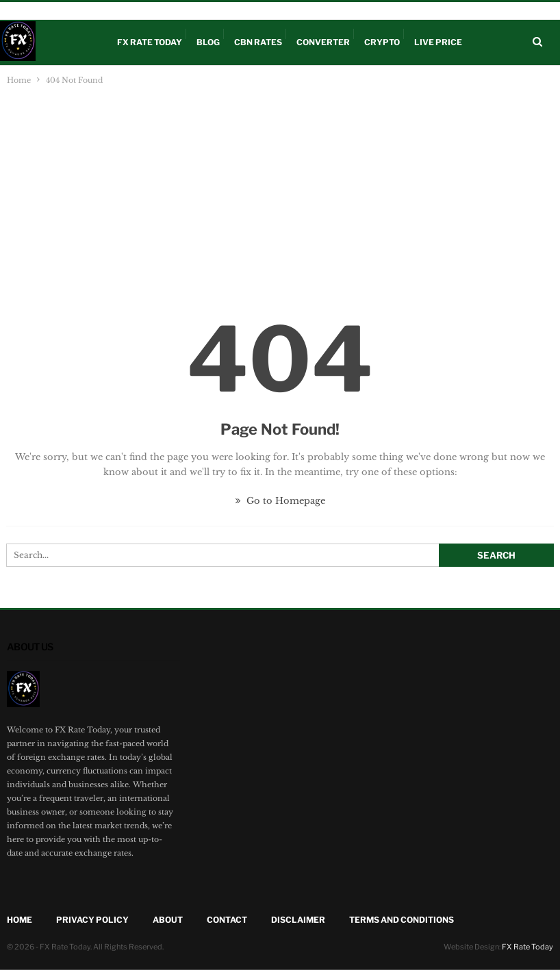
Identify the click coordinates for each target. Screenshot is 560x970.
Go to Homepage (280, 501)
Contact (227, 920)
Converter (323, 42)
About (217, 11)
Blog (208, 42)
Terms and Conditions (402, 920)
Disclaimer (172, 11)
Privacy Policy (92, 920)
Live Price (32, 11)
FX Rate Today (150, 42)
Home (20, 920)
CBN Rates (81, 11)
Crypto (126, 11)
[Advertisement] (280, 190)
